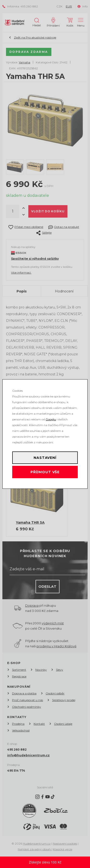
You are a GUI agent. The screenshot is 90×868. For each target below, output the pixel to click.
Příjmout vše (45, 472)
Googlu (51, 419)
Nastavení (45, 458)
